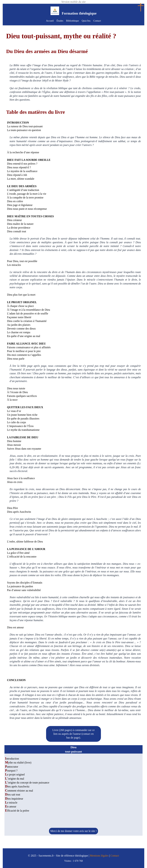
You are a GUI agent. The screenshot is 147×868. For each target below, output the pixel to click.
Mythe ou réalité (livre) (18, 763)
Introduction (12, 759)
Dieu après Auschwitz (17, 786)
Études (60, 21)
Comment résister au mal (19, 791)
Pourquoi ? (11, 771)
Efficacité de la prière (17, 811)
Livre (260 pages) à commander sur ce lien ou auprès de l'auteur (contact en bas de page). (73, 734)
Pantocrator (12, 767)
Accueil (50, 21)
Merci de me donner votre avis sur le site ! (74, 831)
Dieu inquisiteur (14, 799)
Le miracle (11, 803)
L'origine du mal (14, 779)
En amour (11, 807)
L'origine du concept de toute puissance (27, 783)
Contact (97, 21)
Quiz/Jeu (86, 21)
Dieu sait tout (13, 795)
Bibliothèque (72, 21)
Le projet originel (15, 775)
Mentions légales (99, 856)
